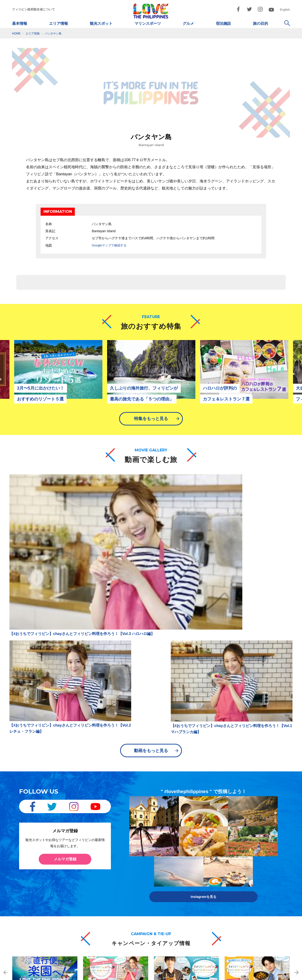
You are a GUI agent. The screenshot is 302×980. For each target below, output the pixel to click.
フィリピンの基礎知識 (37, 849)
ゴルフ (199, 843)
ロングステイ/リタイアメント (215, 870)
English (285, 10)
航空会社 (71, 849)
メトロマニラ (116, 836)
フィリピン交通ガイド (80, 842)
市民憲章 (207, 975)
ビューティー (204, 836)
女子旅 (199, 884)
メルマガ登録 (65, 673)
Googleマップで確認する (110, 245)
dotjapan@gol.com (87, 959)
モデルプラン (204, 877)
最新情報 (69, 876)
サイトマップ (121, 975)
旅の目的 (260, 23)
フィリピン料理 (32, 869)
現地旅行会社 (74, 862)
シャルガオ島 (116, 884)
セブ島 (111, 843)
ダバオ (111, 863)
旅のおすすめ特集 (260, 836)
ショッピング (160, 884)
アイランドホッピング (166, 856)
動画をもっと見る (151, 564)
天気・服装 (29, 862)
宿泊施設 (223, 23)
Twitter (253, 870)
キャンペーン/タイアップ (266, 856)
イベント (201, 856)
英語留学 (201, 863)
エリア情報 (59, 23)
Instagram (256, 877)
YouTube (255, 884)
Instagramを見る (203, 701)
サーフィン (158, 849)
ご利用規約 (184, 975)
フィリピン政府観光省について (34, 9)
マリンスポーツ (148, 23)
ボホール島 (114, 856)
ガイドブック (30, 875)
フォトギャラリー (260, 849)
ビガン (111, 877)
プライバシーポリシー (153, 975)
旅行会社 (71, 856)
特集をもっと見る (151, 422)
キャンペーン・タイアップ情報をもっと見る (151, 805)
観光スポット (101, 23)
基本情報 (20, 23)
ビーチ (199, 849)
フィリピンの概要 (34, 842)
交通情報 (69, 836)
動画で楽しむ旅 (259, 843)
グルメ (188, 23)
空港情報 (71, 869)
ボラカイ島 (114, 870)
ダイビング (158, 843)
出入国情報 (29, 856)
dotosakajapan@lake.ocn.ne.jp (206, 959)
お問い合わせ (231, 975)
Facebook (256, 863)
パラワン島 (114, 849)
